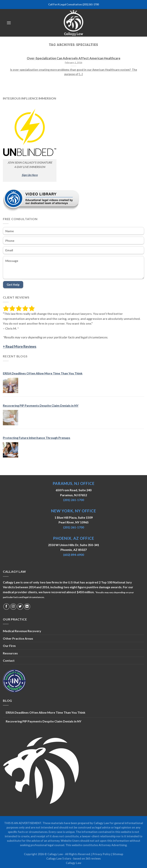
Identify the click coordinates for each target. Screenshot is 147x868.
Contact (9, 660)
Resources (10, 653)
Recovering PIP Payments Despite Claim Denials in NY (41, 405)
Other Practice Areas (18, 638)
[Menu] (9, 23)
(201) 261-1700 (74, 500)
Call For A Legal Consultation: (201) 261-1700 (73, 4)
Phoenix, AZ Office (74, 538)
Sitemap (118, 854)
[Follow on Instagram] (13, 607)
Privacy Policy (102, 854)
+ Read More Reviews (20, 346)
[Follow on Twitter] (20, 607)
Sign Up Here (30, 175)
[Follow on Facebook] (6, 607)
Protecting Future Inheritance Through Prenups (37, 438)
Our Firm (9, 646)
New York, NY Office (74, 511)
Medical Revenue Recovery (22, 631)
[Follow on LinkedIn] (27, 607)
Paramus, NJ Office (74, 483)
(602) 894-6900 (74, 555)
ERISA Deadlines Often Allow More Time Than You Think (43, 373)
